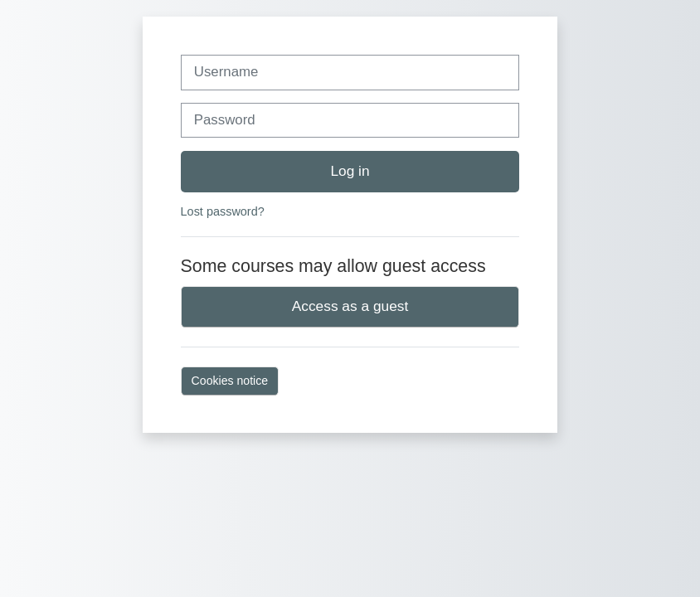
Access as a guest (350, 306)
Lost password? (223, 211)
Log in (350, 171)
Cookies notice (230, 381)
